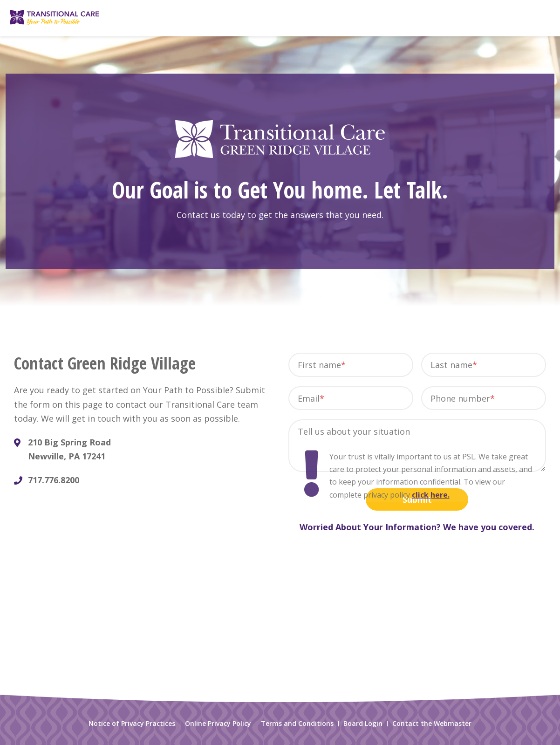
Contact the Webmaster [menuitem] (432, 724)
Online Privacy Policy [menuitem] (218, 724)
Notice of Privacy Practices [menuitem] (132, 724)
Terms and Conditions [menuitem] (297, 724)
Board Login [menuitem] (363, 724)
